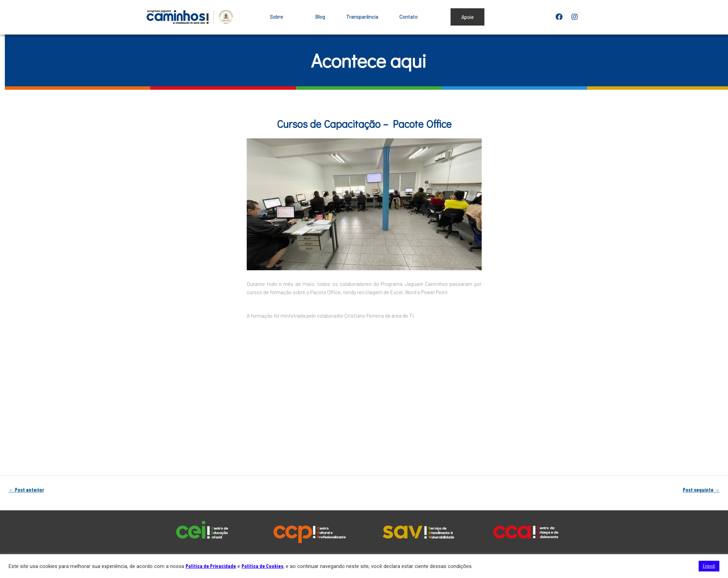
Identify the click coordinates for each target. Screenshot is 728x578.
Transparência (362, 17)
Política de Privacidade (211, 566)
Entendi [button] (709, 566)
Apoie (467, 17)
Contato (409, 17)
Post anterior (26, 490)
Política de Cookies (262, 566)
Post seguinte (701, 490)
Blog (320, 17)
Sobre (282, 17)
